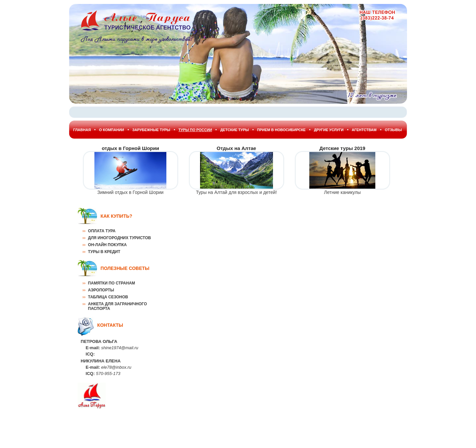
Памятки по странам (112, 283)
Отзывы (393, 130)
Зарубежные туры (151, 130)
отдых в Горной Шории (130, 148)
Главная (82, 130)
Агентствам (364, 130)
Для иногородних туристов (120, 238)
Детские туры (235, 130)
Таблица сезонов (108, 297)
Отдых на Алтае (236, 148)
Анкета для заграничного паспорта (118, 306)
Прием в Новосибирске (281, 130)
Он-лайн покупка (107, 245)
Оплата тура (102, 231)
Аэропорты (101, 290)
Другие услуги (329, 130)
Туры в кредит (104, 252)
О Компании (112, 130)
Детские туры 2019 (342, 148)
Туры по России (195, 130)
